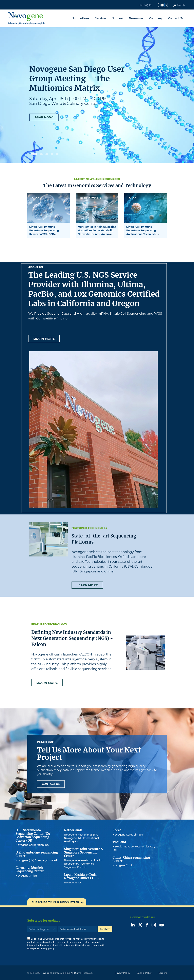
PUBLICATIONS (91, 198)
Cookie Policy (144, 973)
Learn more (44, 339)
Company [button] (156, 18)
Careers (163, 973)
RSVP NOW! (44, 117)
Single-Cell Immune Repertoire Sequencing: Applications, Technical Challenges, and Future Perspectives (141, 234)
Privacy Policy (122, 973)
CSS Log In (145, 5)
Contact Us (176, 18)
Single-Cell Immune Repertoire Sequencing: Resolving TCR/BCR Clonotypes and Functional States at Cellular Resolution (47, 234)
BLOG (36, 198)
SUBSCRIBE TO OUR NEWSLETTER (55, 902)
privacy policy (47, 949)
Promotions (81, 18)
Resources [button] (136, 18)
